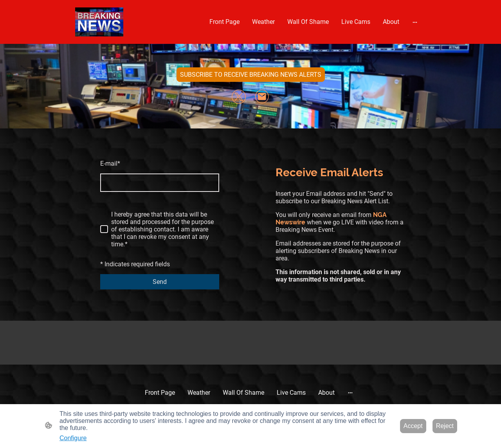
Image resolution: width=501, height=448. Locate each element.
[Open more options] (415, 22)
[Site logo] (99, 22)
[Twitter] (239, 97)
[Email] (262, 97)
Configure (73, 438)
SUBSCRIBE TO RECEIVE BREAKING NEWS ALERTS (251, 75)
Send (160, 282)
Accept (413, 426)
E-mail (110, 163)
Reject (445, 426)
